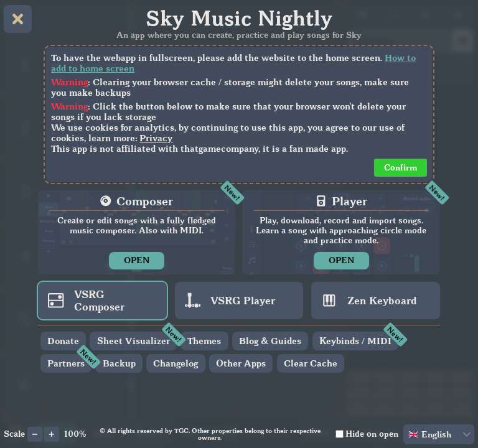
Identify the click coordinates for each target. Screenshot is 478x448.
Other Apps (241, 363)
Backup (119, 363)
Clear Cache (311, 363)
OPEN (137, 260)
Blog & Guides (270, 341)
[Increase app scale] (52, 434)
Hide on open (372, 434)
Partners (66, 363)
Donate (63, 341)
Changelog (176, 363)
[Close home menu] (18, 19)
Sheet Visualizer (134, 341)
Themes (204, 341)
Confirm (401, 167)
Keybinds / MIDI (355, 341)
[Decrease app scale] (35, 434)
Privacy (156, 138)
